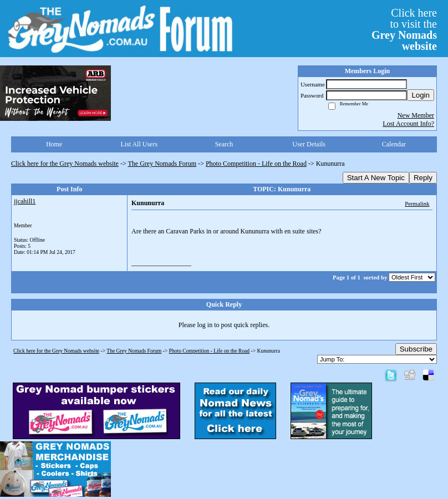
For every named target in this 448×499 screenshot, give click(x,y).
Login (421, 95)
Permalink (417, 203)
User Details (309, 144)
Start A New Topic (376, 178)
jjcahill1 (25, 201)
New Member (416, 115)
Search (224, 144)
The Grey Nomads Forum (162, 164)
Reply (423, 178)
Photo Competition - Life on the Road (256, 164)
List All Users (139, 144)
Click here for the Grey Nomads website (65, 164)
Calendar (394, 144)
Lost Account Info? (408, 124)
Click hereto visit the (404, 29)
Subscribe (416, 349)
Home (54, 144)
